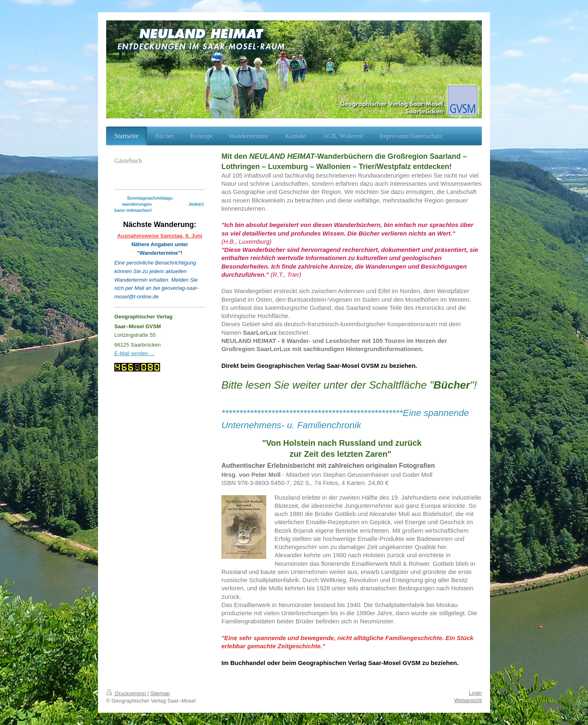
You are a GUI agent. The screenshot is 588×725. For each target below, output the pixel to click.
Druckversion (127, 693)
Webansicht (468, 700)
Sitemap (160, 693)
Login (475, 693)
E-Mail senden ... (134, 353)
